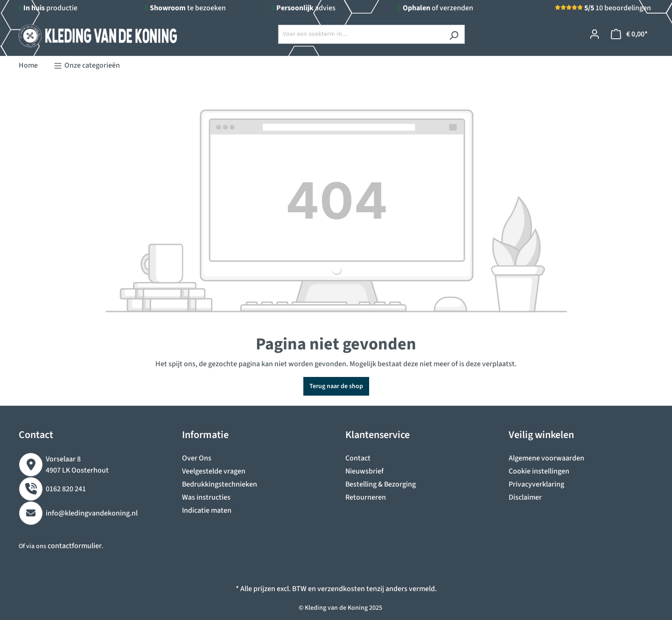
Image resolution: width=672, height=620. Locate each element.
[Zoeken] (454, 34)
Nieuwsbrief (364, 471)
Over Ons (197, 458)
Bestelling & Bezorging (381, 484)
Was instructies (206, 497)
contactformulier (75, 546)
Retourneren (366, 497)
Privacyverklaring (536, 484)
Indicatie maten (207, 510)
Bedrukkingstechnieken (220, 484)
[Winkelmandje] (629, 34)
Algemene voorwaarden (546, 458)
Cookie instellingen (539, 471)
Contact (358, 458)
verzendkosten (341, 589)
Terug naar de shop (336, 386)
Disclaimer (525, 497)
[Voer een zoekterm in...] (361, 34)
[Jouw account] (595, 34)
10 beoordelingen (618, 8)
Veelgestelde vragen (214, 471)
